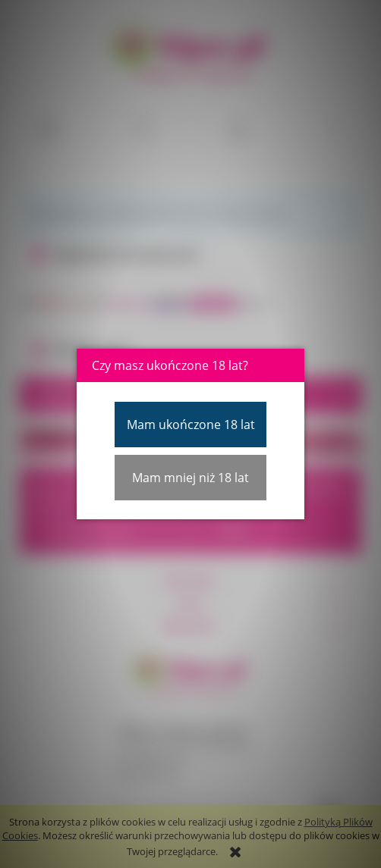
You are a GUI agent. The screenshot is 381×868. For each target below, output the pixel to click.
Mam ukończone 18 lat (191, 425)
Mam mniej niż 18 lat (190, 478)
